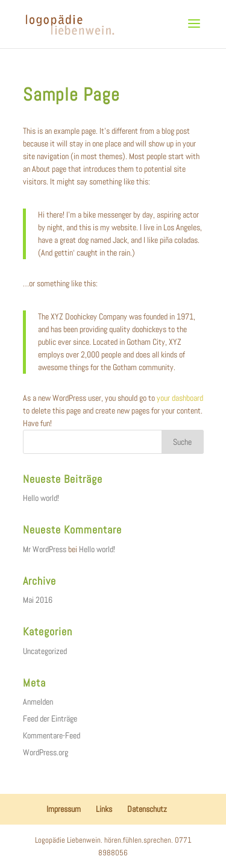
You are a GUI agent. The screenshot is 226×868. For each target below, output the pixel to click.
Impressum (64, 809)
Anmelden (38, 702)
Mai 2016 (38, 600)
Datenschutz (147, 809)
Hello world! (41, 498)
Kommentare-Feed (52, 735)
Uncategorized (45, 651)
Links (104, 809)
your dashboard (180, 398)
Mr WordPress (45, 549)
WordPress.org (46, 752)
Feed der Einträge (50, 719)
